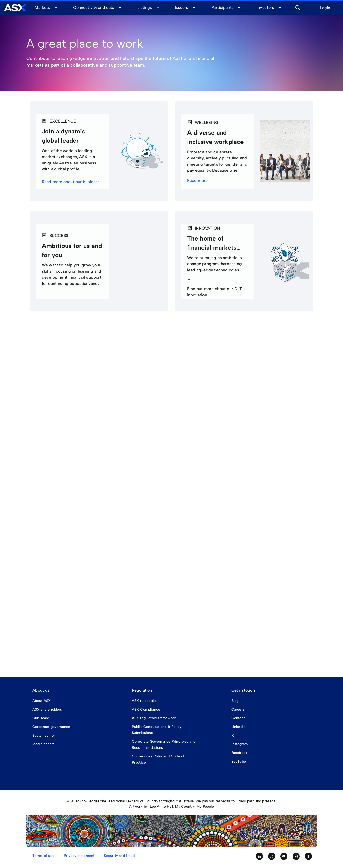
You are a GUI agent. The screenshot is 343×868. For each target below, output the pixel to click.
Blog (235, 701)
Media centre (43, 744)
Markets (42, 8)
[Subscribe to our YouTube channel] (284, 856)
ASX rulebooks (144, 701)
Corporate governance (51, 727)
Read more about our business (71, 182)
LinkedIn (239, 727)
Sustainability (44, 735)
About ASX (42, 701)
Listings (145, 8)
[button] (298, 7)
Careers (238, 709)
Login (325, 8)
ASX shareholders (48, 709)
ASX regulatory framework (154, 718)
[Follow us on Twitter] (272, 856)
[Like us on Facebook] (308, 856)
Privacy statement (79, 856)
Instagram (240, 744)
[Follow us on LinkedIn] (259, 856)
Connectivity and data (94, 8)
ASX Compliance (146, 709)
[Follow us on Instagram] (296, 856)
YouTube (239, 761)
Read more (198, 181)
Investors (265, 8)
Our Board (41, 718)
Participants (223, 8)
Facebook (239, 753)
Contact (238, 718)
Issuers (182, 8)
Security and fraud (119, 856)
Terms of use (43, 856)
